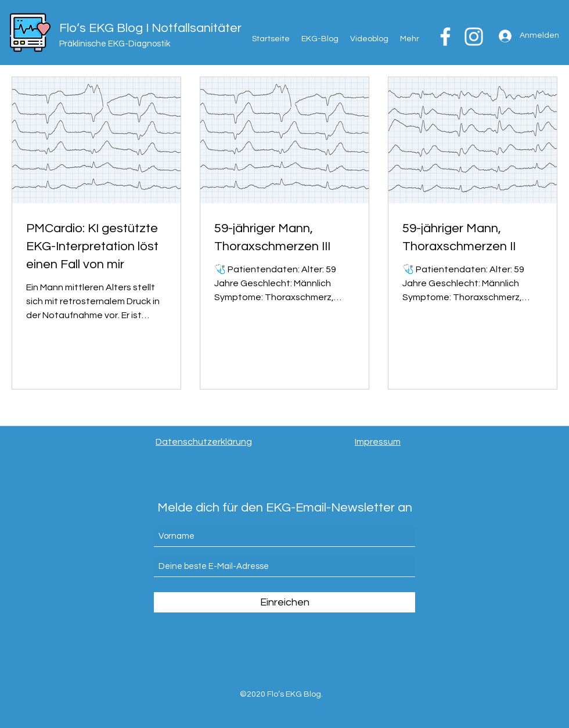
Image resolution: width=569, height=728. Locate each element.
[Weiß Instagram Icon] (474, 37)
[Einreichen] (284, 602)
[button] (410, 39)
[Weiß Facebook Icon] (445, 37)
